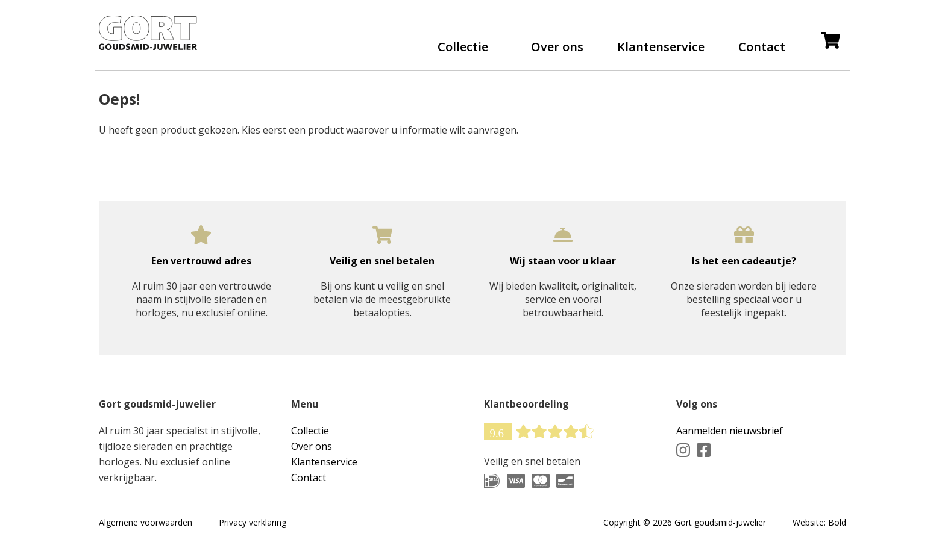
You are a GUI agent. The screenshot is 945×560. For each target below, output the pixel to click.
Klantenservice (661, 52)
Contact (762, 52)
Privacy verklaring (253, 534)
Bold (837, 534)
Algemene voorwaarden (146, 534)
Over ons (557, 52)
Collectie (463, 52)
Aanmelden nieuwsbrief (730, 442)
